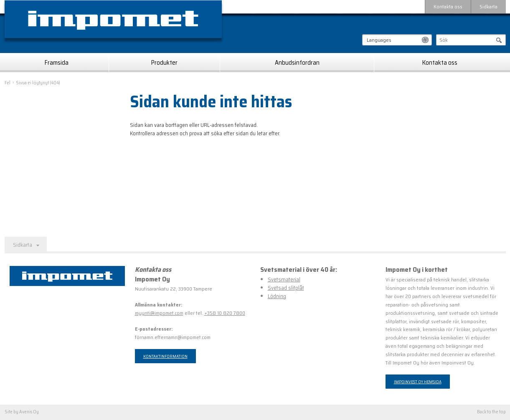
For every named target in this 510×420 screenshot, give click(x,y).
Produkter (164, 63)
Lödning (277, 296)
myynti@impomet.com (159, 313)
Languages (379, 40)
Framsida (57, 63)
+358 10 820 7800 (225, 313)
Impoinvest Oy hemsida (418, 382)
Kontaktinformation (165, 356)
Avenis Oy (29, 412)
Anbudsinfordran (297, 63)
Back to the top (491, 412)
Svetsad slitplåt (286, 288)
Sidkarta (488, 6)
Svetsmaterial (284, 280)
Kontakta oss (448, 6)
